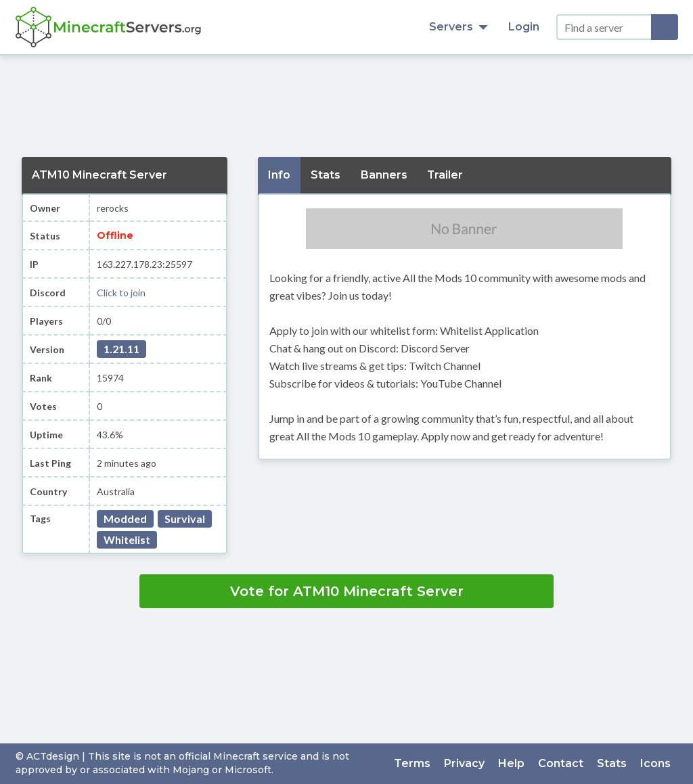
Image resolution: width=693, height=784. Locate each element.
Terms (413, 763)
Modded (125, 518)
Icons (656, 763)
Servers (459, 27)
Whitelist (127, 539)
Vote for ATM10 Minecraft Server (347, 591)
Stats (612, 763)
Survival (185, 518)
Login (524, 27)
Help (512, 763)
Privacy (465, 763)
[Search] (665, 27)
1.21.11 (121, 349)
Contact (561, 763)
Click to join (121, 293)
